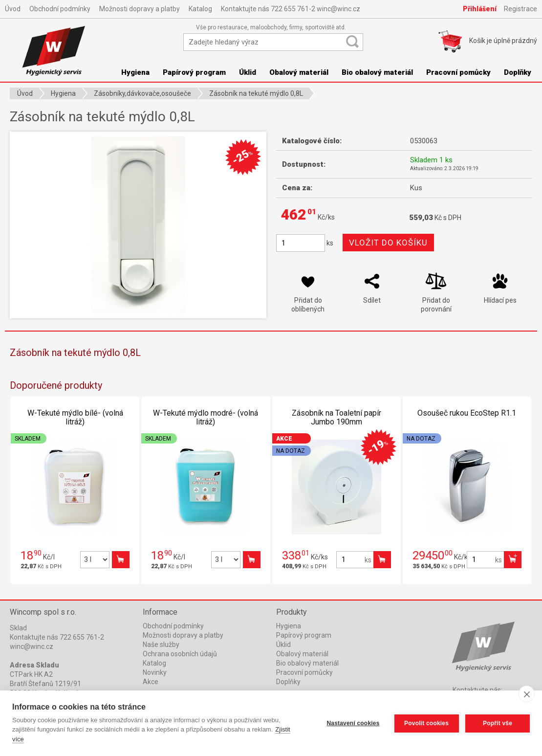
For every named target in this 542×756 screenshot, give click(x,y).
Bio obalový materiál (377, 72)
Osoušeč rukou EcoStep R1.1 (467, 413)
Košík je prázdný (503, 41)
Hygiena (289, 626)
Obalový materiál (299, 72)
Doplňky (518, 72)
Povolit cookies (426, 723)
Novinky (155, 672)
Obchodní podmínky (60, 9)
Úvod (13, 9)
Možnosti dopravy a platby (140, 9)
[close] (527, 694)
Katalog (200, 9)
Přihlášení (480, 9)
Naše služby (161, 645)
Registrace (520, 9)
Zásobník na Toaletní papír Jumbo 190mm (336, 417)
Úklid (248, 72)
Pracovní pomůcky (458, 72)
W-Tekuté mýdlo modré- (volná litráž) (206, 417)
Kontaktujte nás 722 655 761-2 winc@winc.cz (291, 9)
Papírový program (194, 72)
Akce (151, 682)
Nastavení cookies (353, 723)
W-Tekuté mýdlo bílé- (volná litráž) (75, 417)
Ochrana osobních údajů (180, 654)
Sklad (18, 628)
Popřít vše (498, 723)
